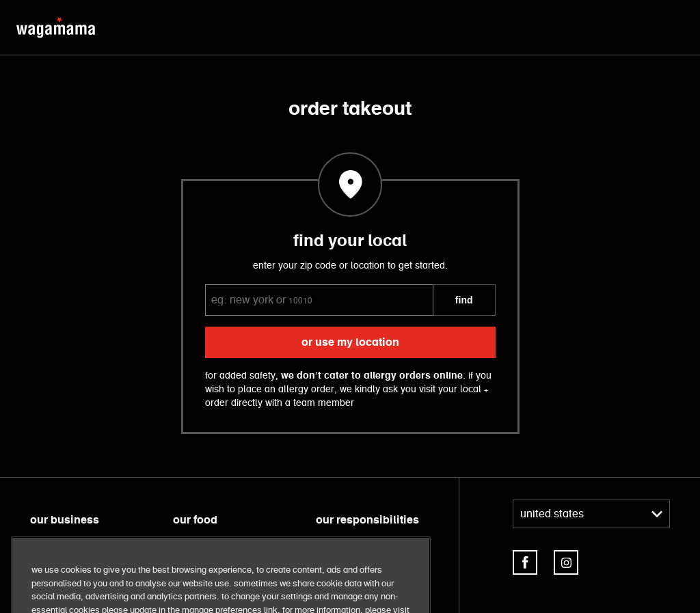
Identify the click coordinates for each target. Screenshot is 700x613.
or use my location (350, 342)
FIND (464, 300)
